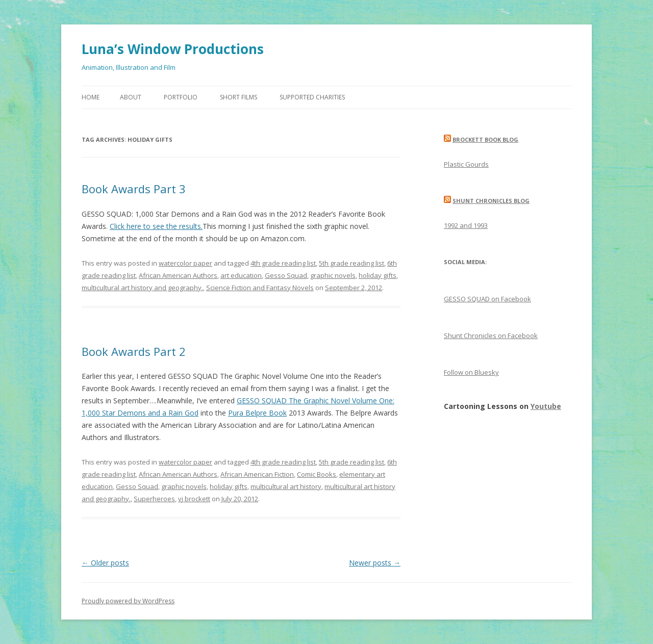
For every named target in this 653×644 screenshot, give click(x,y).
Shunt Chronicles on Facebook (491, 336)
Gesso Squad (286, 275)
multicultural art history (286, 486)
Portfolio (181, 97)
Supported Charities (312, 97)
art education (241, 275)
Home (91, 97)
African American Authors (178, 275)
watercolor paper (185, 263)
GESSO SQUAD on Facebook (487, 299)
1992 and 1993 (466, 225)
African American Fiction (257, 474)
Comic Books (317, 474)
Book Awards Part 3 (134, 189)
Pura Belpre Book (257, 413)
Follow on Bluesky (471, 372)
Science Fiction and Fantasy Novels (260, 288)
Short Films (238, 97)
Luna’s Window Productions (173, 49)
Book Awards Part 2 (134, 351)
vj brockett (194, 499)
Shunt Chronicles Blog (491, 201)
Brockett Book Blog (485, 139)
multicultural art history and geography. (142, 288)
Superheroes (154, 499)
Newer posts (375, 563)
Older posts (105, 563)
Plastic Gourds (466, 164)
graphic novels (333, 275)
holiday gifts (378, 275)
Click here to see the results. (156, 226)
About (131, 97)
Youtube (546, 406)
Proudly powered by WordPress (128, 601)
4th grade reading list (283, 263)
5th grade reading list (351, 263)
